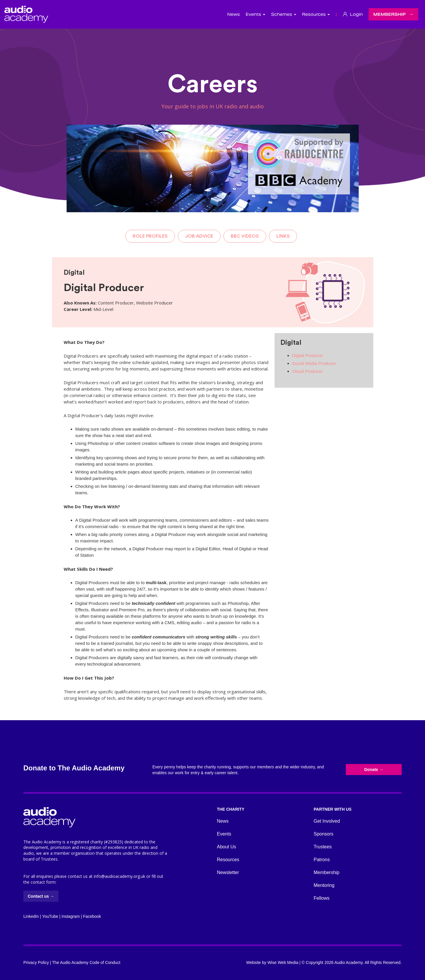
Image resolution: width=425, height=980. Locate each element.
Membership (390, 14)
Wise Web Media (283, 962)
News (234, 14)
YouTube (50, 916)
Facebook (92, 916)
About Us (227, 847)
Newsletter (228, 872)
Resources (228, 860)
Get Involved (327, 821)
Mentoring (324, 885)
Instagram (71, 916)
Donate (374, 770)
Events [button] (255, 14)
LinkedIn (31, 916)
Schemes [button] (284, 14)
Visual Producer (308, 371)
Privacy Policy (36, 962)
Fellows (322, 898)
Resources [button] (316, 14)
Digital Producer (308, 355)
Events (224, 834)
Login (353, 14)
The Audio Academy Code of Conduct (86, 962)
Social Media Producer (314, 363)
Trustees (323, 847)
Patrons (322, 860)
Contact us (41, 896)
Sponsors (324, 834)
